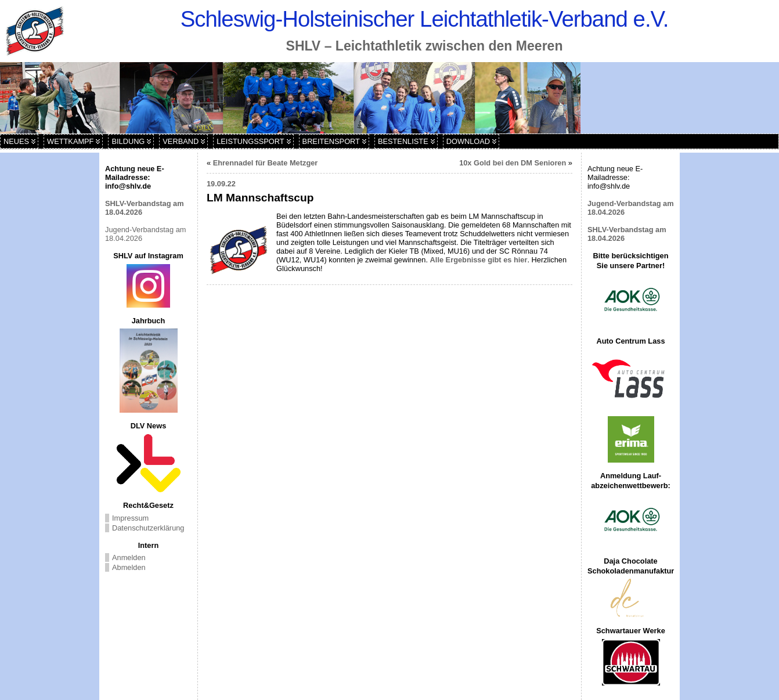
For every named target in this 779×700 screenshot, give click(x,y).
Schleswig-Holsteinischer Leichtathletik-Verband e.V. (425, 19)
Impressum (130, 518)
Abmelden (129, 567)
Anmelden (129, 558)
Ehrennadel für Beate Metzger (266, 163)
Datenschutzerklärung (148, 528)
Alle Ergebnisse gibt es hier (479, 260)
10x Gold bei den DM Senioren (513, 163)
